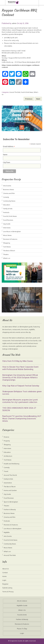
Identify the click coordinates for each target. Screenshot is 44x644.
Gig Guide (7, 224)
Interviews (7, 228)
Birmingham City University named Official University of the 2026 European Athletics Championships (20, 377)
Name (5, 155)
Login (4, 580)
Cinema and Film (9, 193)
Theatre (6, 254)
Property (7, 441)
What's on (7, 258)
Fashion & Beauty (10, 509)
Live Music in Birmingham (12, 231)
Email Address (9, 147)
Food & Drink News (27, 92)
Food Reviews (8, 220)
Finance (6, 437)
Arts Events (7, 186)
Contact (5, 573)
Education (7, 205)
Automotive (8, 483)
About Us (6, 569)
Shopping (7, 243)
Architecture (8, 456)
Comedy (6, 197)
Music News (7, 235)
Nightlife (7, 532)
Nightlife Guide (22, 605)
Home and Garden (10, 490)
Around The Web (15, 92)
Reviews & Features (10, 239)
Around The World (10, 475)
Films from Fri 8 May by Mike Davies (18, 361)
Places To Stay (22, 629)
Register (5, 584)
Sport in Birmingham (11, 502)
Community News (9, 201)
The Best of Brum (9, 251)
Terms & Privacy (8, 592)
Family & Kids (8, 209)
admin (14, 23)
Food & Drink (22, 615)
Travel (6, 471)
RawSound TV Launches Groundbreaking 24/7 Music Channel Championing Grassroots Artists (22, 419)
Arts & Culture (22, 601)
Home (4, 576)
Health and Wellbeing (11, 464)
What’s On (22, 610)
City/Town (7, 162)
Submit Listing (7, 588)
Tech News (7, 247)
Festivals (6, 212)
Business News (9, 189)
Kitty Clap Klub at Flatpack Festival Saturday (21, 386)
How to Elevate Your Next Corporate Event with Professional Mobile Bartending (20, 368)
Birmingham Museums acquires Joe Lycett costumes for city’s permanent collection (20, 401)
